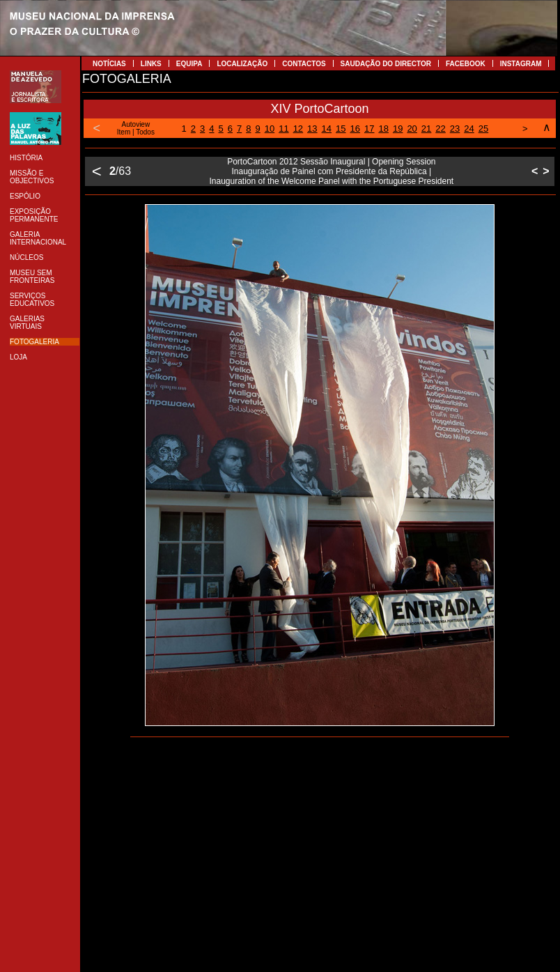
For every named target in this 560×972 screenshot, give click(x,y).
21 (426, 129)
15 (341, 129)
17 (369, 129)
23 (455, 129)
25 (483, 129)
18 (383, 129)
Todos (145, 132)
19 (398, 129)
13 (312, 129)
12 (298, 129)
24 (469, 129)
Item (124, 132)
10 (270, 129)
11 (283, 129)
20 (412, 129)
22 (440, 129)
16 (355, 129)
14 (327, 129)
